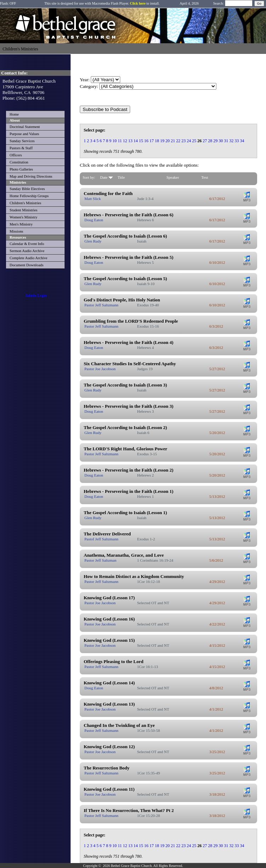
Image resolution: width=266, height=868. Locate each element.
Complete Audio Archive (29, 258)
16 (146, 141)
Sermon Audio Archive (27, 251)
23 (184, 141)
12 (125, 141)
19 (162, 141)
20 (168, 141)
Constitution (19, 162)
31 (226, 141)
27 (205, 141)
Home (14, 114)
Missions (16, 231)
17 (152, 141)
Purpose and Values (24, 134)
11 (120, 141)
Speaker (173, 177)
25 (194, 141)
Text (205, 177)
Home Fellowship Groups (29, 196)
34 (242, 141)
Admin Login (36, 296)
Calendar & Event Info (27, 244)
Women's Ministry (23, 217)
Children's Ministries (25, 203)
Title (121, 177)
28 (210, 141)
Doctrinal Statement (25, 127)
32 (232, 141)
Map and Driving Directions (31, 176)
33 (237, 141)
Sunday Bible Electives (27, 189)
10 (115, 141)
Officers (16, 155)
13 (131, 141)
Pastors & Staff (21, 148)
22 (178, 141)
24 (189, 141)
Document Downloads (27, 265)
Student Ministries (23, 210)
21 (173, 141)
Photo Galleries (21, 169)
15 (141, 141)
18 (157, 141)
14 (136, 141)
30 (221, 141)
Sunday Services (22, 141)
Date (106, 177)
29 (216, 141)
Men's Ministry (21, 224)
